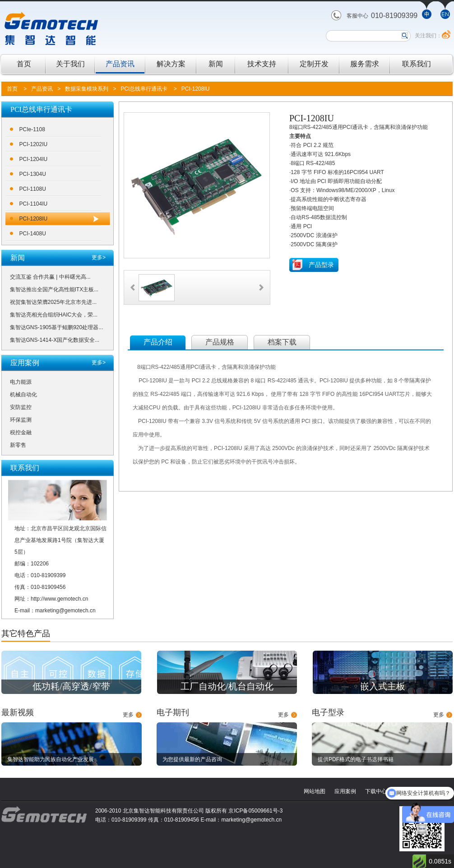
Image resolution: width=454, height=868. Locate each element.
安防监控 (21, 407)
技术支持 (262, 64)
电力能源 (21, 382)
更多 (128, 715)
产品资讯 (120, 64)
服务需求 (365, 64)
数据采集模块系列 (87, 89)
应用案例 (345, 791)
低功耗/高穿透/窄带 (71, 686)
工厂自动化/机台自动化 (227, 686)
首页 (24, 64)
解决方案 (171, 64)
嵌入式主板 (383, 686)
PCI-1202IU (34, 144)
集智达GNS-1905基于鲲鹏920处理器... (57, 327)
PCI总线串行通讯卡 (144, 89)
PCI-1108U (33, 189)
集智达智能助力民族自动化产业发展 (51, 759)
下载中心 (376, 791)
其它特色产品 (26, 634)
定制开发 (314, 64)
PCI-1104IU (34, 204)
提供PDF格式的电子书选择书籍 (356, 759)
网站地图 (315, 791)
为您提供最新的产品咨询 (192, 759)
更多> (99, 257)
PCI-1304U (33, 174)
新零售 (18, 445)
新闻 (216, 64)
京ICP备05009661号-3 (255, 811)
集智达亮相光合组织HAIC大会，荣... (54, 315)
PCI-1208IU (196, 89)
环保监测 (21, 420)
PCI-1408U (33, 234)
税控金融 (21, 432)
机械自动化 (23, 395)
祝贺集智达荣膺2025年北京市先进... (53, 302)
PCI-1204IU (34, 159)
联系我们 (417, 64)
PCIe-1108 (32, 129)
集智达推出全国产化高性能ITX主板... (54, 289)
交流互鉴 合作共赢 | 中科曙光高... (50, 277)
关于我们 (70, 64)
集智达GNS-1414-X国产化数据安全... (55, 340)
